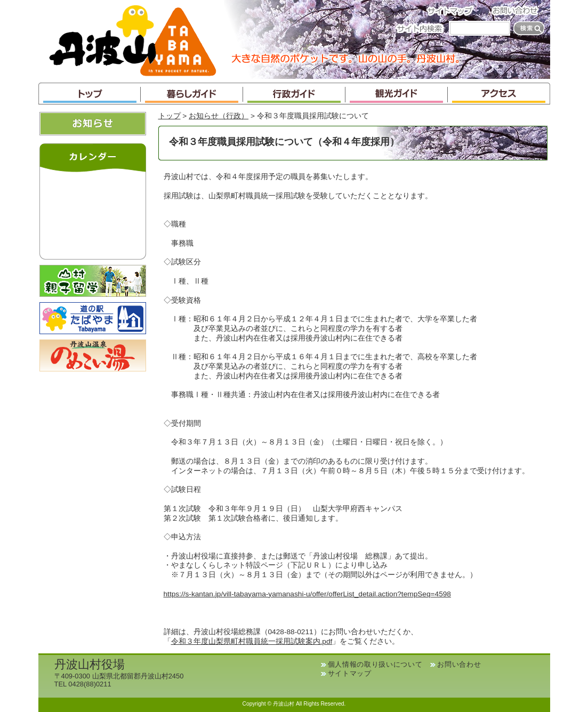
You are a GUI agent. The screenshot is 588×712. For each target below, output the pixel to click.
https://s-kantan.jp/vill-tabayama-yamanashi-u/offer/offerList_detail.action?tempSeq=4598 (307, 594)
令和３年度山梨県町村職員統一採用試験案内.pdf (252, 641)
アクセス (499, 94)
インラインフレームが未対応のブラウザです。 (93, 213)
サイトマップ (453, 10)
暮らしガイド (192, 94)
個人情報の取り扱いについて (375, 664)
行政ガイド (294, 94)
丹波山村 (133, 39)
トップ (90, 94)
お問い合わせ (518, 10)
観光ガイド (397, 94)
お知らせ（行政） (219, 116)
